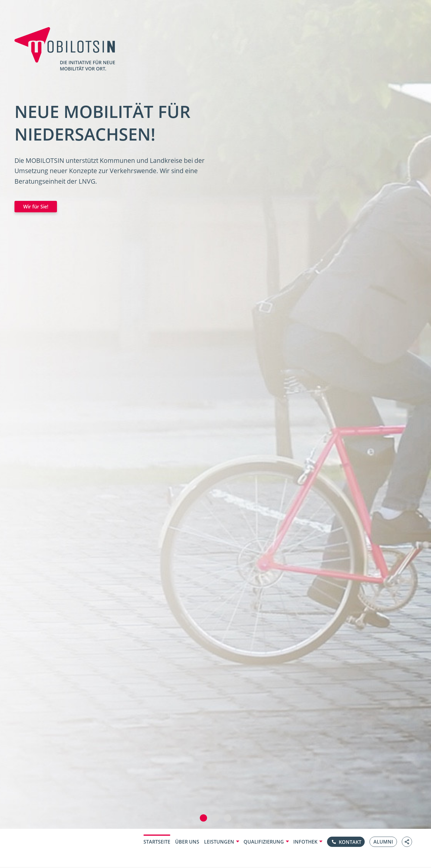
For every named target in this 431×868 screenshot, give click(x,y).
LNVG (87, 181)
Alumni (383, 842)
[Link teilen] (407, 842)
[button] (203, 818)
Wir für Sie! (36, 207)
